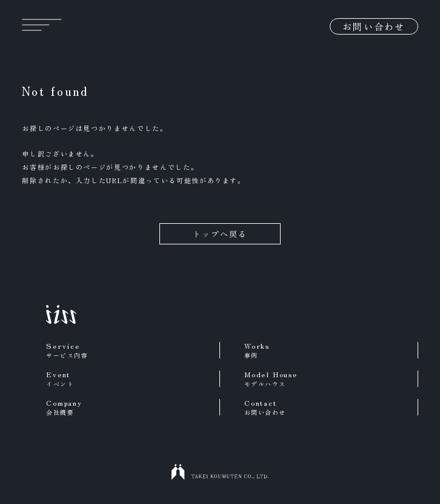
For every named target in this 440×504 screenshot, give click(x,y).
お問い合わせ (374, 26)
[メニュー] (42, 25)
